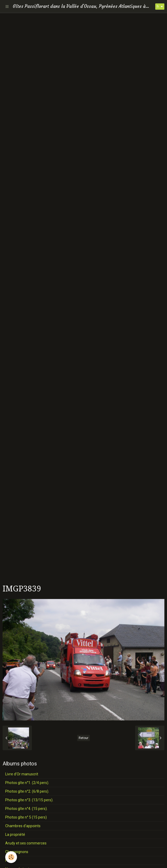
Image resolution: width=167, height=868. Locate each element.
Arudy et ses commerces (26, 843)
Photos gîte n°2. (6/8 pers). (27, 791)
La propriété (15, 835)
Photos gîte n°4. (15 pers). (26, 809)
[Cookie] (11, 857)
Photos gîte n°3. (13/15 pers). (29, 800)
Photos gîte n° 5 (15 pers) (26, 817)
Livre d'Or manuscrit (22, 774)
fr (158, 7)
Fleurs (10, 860)
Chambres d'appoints (23, 826)
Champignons (17, 852)
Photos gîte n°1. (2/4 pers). (27, 783)
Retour (83, 738)
